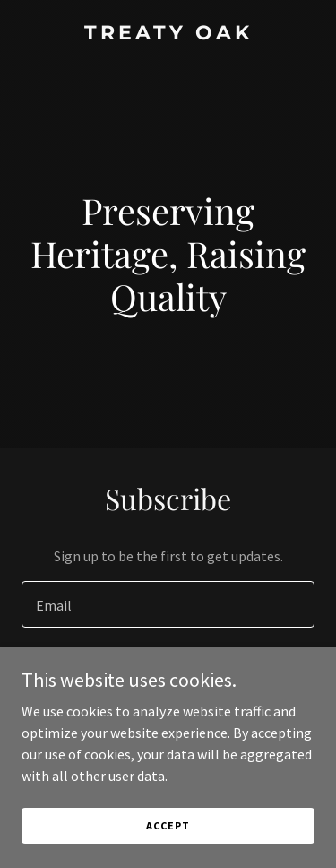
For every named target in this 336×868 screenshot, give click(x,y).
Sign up (168, 674)
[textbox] (168, 604)
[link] (168, 34)
